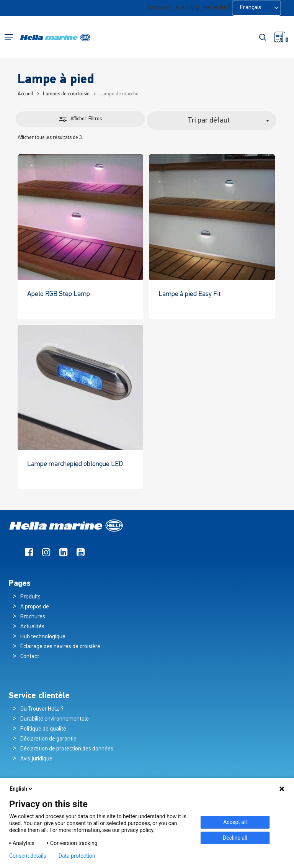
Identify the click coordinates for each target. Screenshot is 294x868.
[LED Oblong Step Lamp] (80, 387)
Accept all (235, 822)
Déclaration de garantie (48, 739)
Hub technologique (43, 637)
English (21, 789)
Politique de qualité (43, 729)
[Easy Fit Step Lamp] (212, 217)
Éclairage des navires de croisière (60, 647)
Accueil (25, 94)
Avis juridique (36, 759)
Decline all (235, 838)
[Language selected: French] (256, 8)
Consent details (28, 856)
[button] (9, 37)
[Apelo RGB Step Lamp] (80, 217)
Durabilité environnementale (55, 719)
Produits (30, 597)
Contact (30, 657)
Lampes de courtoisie (66, 94)
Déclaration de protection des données (67, 749)
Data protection (77, 856)
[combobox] (212, 121)
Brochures (33, 617)
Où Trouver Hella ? (42, 709)
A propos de (35, 607)
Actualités (32, 627)
